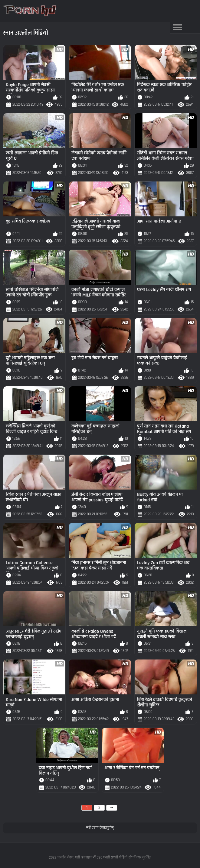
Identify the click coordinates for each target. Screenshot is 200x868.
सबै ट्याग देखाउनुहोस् (100, 828)
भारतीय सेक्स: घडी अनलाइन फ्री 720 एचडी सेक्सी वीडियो (92, 858)
